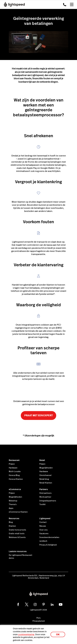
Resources (14, 518)
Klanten (12, 526)
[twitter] (27, 604)
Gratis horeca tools (17, 530)
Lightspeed (45, 518)
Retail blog (44, 479)
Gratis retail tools (17, 534)
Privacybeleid (39, 621)
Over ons (43, 530)
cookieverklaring (26, 634)
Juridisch (43, 541)
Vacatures (44, 534)
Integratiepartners (48, 501)
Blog (11, 522)
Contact (43, 522)
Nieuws (43, 526)
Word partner (45, 497)
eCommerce (15, 489)
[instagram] (35, 604)
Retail (42, 460)
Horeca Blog (14, 475)
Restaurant (14, 460)
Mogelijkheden (46, 468)
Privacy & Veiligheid (48, 545)
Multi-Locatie (15, 472)
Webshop (13, 501)
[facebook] (18, 604)
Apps (11, 508)
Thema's (13, 504)
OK (58, 635)
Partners (44, 489)
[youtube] (61, 604)
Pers (38, 618)
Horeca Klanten (16, 479)
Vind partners (45, 493)
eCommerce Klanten (18, 512)
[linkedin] (52, 604)
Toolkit (42, 504)
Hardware (13, 468)
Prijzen (12, 464)
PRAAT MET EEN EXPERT (38, 415)
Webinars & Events (17, 537)
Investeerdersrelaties (49, 537)
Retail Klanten (46, 483)
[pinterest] (44, 604)
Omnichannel (45, 475)
